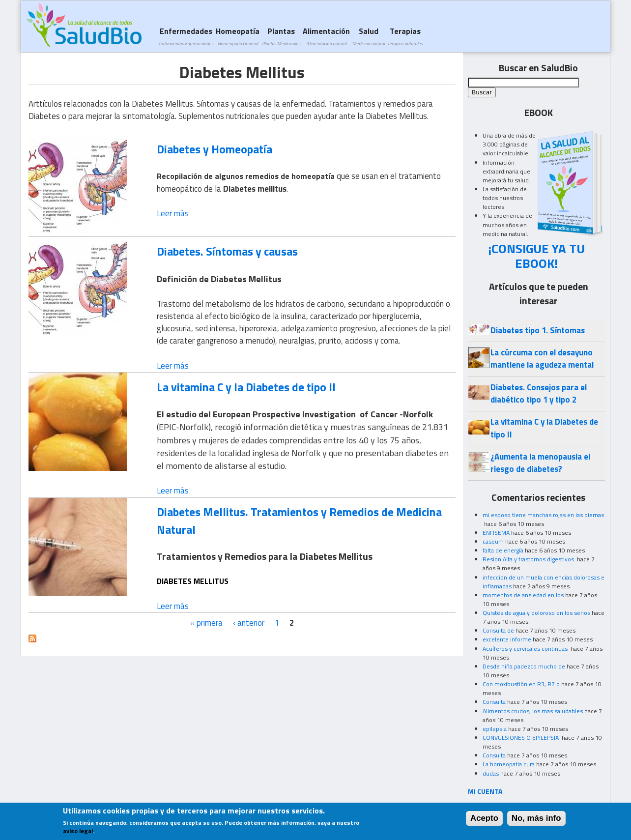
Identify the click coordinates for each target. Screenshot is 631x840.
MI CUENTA (485, 791)
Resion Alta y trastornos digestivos (529, 559)
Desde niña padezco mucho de (524, 666)
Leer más (173, 213)
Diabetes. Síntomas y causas (227, 251)
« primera (206, 623)
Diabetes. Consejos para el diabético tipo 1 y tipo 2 (539, 393)
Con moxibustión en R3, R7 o (521, 684)
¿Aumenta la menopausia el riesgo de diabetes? (540, 463)
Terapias (405, 36)
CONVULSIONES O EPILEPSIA (521, 738)
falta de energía (503, 550)
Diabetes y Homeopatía (215, 149)
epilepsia (495, 729)
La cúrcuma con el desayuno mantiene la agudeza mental (542, 359)
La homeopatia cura (509, 764)
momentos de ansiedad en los (523, 595)
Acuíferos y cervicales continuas (526, 649)
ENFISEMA (496, 533)
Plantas (281, 36)
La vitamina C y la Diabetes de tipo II (246, 387)
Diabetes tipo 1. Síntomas (538, 330)
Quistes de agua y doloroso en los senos (536, 613)
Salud (369, 36)
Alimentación (326, 36)
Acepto (484, 821)
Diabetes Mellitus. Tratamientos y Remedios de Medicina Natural (299, 520)
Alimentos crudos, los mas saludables (533, 711)
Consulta (494, 702)
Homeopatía (238, 36)
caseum (493, 541)
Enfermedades (186, 36)
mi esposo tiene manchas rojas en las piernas (543, 515)
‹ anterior (249, 623)
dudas (491, 773)
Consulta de (498, 630)
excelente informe (507, 639)
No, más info (536, 821)
